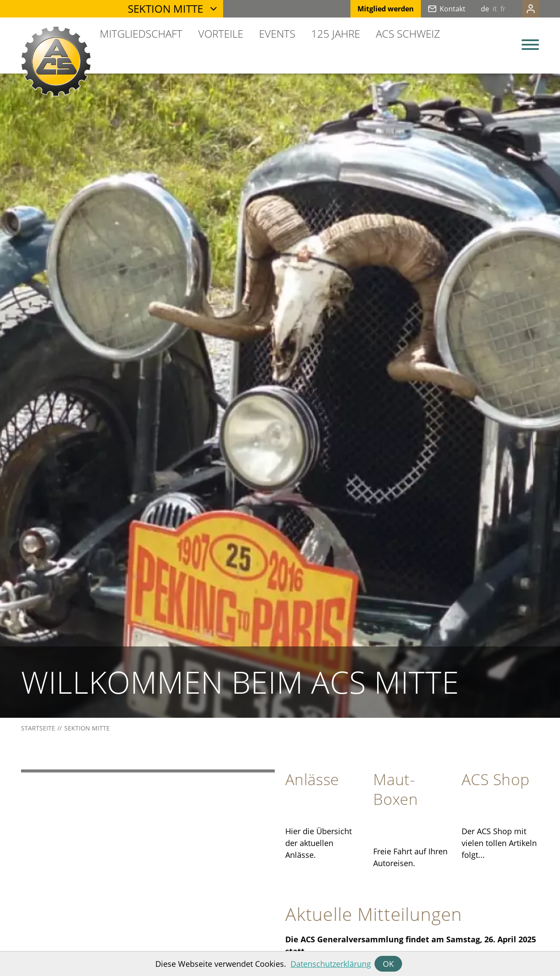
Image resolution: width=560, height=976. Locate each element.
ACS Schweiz (408, 33)
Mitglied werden (368, 9)
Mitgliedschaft (141, 33)
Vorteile (221, 33)
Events (277, 33)
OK (388, 964)
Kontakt (435, 9)
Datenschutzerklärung (331, 964)
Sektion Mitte (165, 9)
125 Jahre (336, 33)
